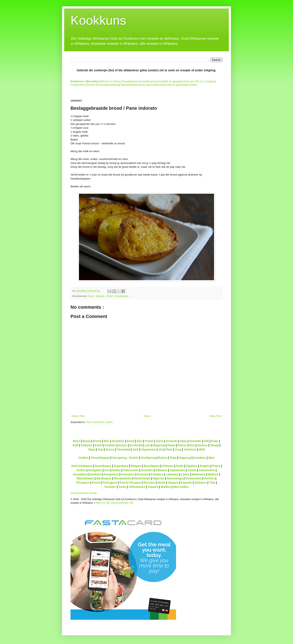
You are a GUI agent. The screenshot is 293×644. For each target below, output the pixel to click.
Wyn (211, 458)
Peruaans (83, 483)
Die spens (147, 85)
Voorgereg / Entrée (125, 458)
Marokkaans (85, 478)
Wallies (166, 487)
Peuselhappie (122, 296)
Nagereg (159, 445)
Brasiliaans (152, 466)
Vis (161, 449)
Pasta (171, 445)
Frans (216, 466)
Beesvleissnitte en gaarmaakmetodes (176, 85)
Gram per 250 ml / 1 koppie (199, 81)
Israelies (147, 470)
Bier (106, 441)
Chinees (168, 466)
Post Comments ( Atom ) (100, 422)
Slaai (92, 449)
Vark (136, 449)
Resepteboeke (131, 81)
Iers (107, 470)
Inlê (206, 441)
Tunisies (110, 487)
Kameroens (207, 470)
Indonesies (131, 470)
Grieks (81, 470)
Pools (96, 483)
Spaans (173, 483)
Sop (100, 449)
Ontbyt (110, 296)
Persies (209, 478)
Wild (202, 449)
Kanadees (80, 474)
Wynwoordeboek (130, 85)
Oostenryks (193, 478)
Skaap (214, 445)
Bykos (163, 458)
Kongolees (111, 474)
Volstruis (190, 449)
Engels (205, 466)
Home (147, 416)
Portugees (110, 483)
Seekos (202, 445)
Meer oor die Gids (106, 503)
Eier (139, 441)
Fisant (149, 441)
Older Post (215, 416)
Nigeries (158, 478)
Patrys (182, 445)
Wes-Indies (181, 487)
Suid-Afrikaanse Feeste (84, 493)
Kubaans (157, 474)
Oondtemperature (151, 81)
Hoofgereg (148, 458)
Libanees (172, 474)
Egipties (192, 466)
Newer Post (78, 416)
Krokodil (136, 445)
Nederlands (142, 478)
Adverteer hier (125, 503)
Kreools (143, 474)
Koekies (110, 445)
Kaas (215, 441)
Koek (98, 445)
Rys (192, 445)
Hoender (195, 441)
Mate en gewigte (172, 81)
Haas (183, 441)
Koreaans (128, 474)
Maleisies (198, 474)
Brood (91, 296)
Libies (185, 474)
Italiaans (100, 296)
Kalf (75, 445)
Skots (161, 483)
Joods (192, 470)
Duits (180, 466)
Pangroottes (77, 85)
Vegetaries (148, 449)
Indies (116, 470)
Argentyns (121, 466)
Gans (160, 441)
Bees (77, 441)
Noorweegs (175, 478)
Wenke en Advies (111, 81)
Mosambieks (123, 478)
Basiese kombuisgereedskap (102, 85)
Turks (122, 487)
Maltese (213, 474)
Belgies (136, 466)
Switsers (201, 483)
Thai (212, 483)
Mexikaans (104, 478)
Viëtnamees (137, 487)
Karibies (95, 474)
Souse (110, 449)
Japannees (177, 470)
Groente (171, 441)
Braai (86, 441)
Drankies (118, 441)
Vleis (169, 449)
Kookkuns (98, 20)
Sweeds (186, 483)
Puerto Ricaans (130, 483)
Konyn (123, 445)
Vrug (178, 449)
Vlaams (153, 487)
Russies (149, 483)
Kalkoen (86, 445)
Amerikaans (103, 466)
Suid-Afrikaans (82, 466)
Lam (147, 445)
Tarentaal (123, 449)
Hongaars (95, 470)
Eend (130, 441)
